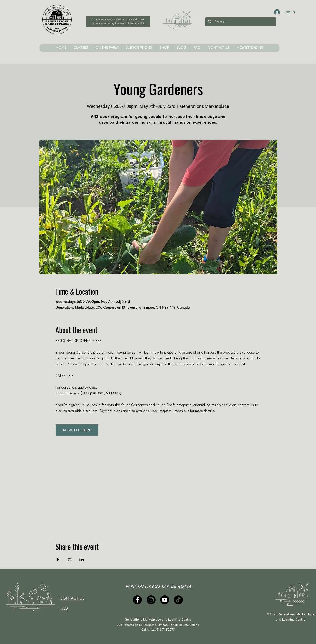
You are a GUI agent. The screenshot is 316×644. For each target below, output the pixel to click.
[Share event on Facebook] (58, 560)
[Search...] (240, 22)
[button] (164, 48)
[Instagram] (151, 600)
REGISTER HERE (77, 430)
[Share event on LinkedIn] (82, 560)
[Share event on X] (70, 560)
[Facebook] (137, 600)
